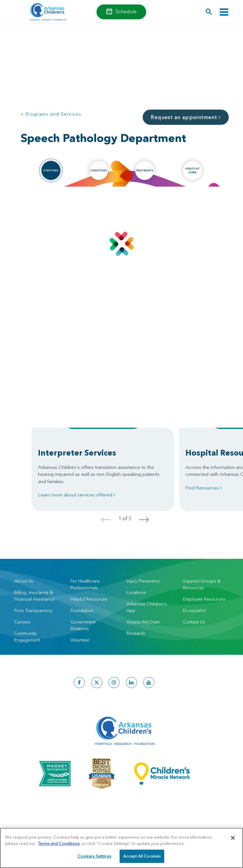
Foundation (82, 610)
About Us (24, 581)
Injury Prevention (143, 581)
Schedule (126, 11)
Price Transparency (33, 610)
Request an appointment (186, 117)
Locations (136, 592)
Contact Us (194, 622)
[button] (209, 12)
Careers (22, 622)
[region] (121, 848)
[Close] (233, 838)
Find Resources (203, 488)
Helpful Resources (89, 599)
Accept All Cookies (142, 856)
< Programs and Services (51, 114)
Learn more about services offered (77, 495)
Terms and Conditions (59, 843)
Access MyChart (143, 622)
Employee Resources (204, 599)
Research (136, 633)
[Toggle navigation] (224, 12)
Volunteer (80, 640)
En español (194, 610)
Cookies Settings (94, 856)
